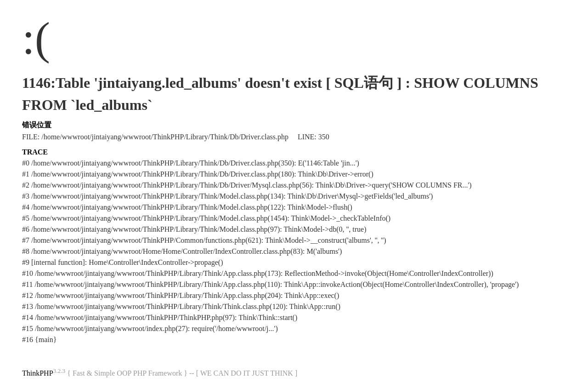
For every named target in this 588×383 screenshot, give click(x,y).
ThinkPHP (38, 373)
